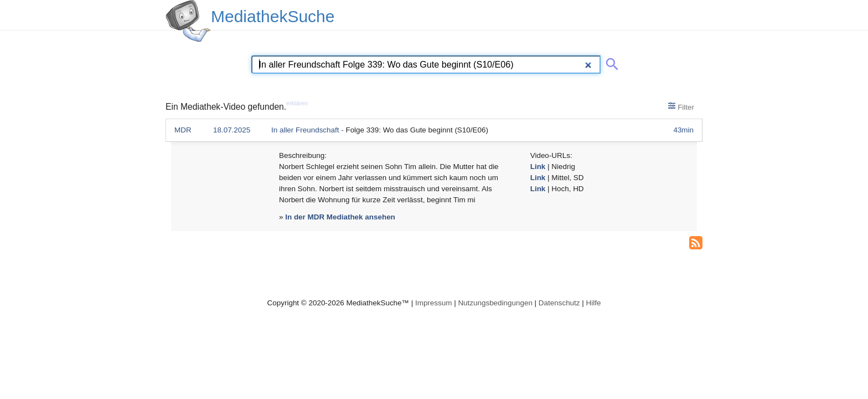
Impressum (433, 303)
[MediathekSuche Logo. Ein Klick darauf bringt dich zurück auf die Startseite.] (188, 21)
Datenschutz (559, 303)
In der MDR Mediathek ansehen (340, 217)
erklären (297, 103)
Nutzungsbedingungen (495, 303)
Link (538, 167)
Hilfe (594, 303)
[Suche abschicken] (610, 62)
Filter (681, 106)
